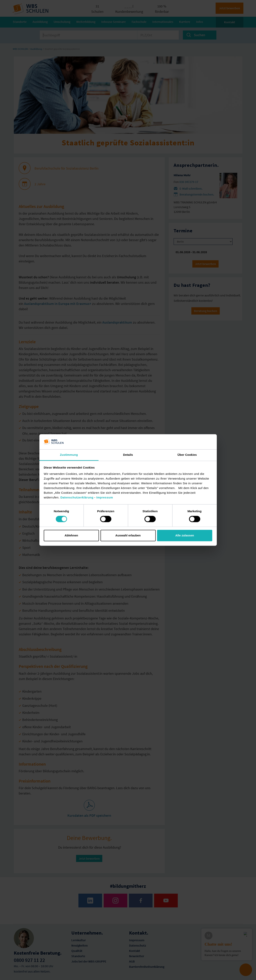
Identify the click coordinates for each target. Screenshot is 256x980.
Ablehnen (71, 535)
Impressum (105, 497)
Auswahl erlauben (128, 535)
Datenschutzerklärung (77, 497)
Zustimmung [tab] (69, 455)
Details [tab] (128, 455)
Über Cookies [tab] (187, 455)
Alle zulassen (185, 535)
